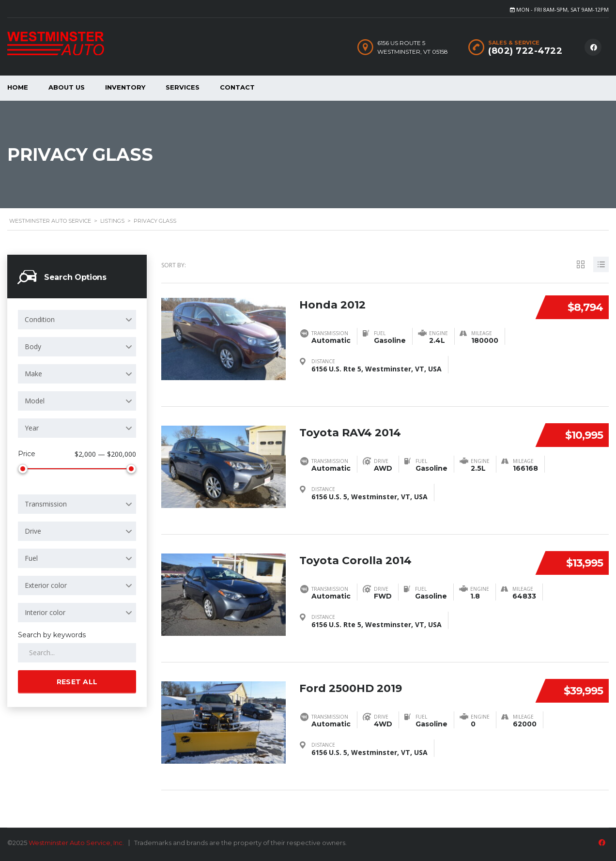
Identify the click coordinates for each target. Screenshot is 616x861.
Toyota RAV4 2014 (350, 430)
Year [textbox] (32, 428)
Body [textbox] (33, 346)
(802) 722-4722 (525, 51)
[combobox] (77, 320)
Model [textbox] (35, 401)
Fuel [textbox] (31, 556)
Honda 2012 (332, 302)
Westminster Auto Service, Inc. (76, 843)
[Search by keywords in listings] (77, 651)
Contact (237, 87)
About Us (67, 87)
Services (183, 87)
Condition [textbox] (40, 319)
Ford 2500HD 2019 (351, 685)
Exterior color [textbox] (46, 583)
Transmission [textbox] (46, 502)
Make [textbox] (33, 374)
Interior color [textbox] (45, 610)
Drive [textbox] (33, 529)
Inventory (125, 87)
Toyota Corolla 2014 (355, 558)
